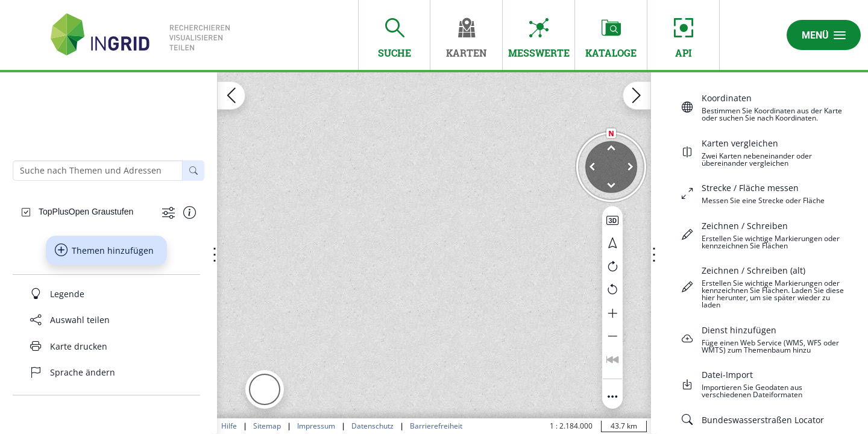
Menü (824, 35)
